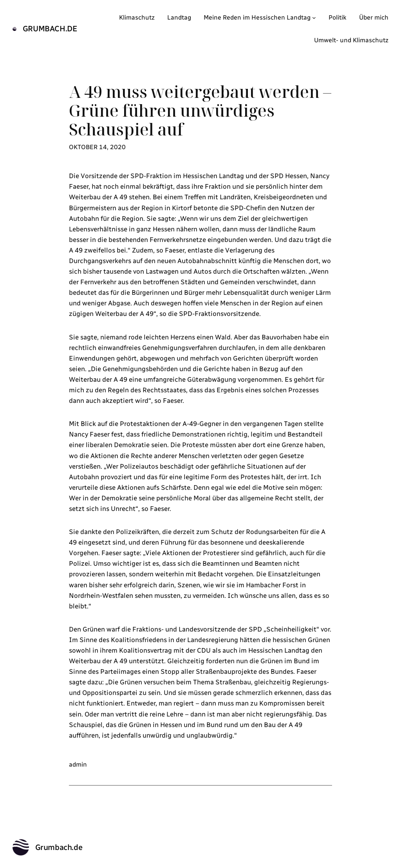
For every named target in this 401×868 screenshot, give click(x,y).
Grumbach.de (50, 29)
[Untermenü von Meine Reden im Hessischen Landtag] (314, 18)
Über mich (374, 17)
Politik (338, 17)
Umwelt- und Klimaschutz (351, 40)
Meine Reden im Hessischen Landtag (257, 17)
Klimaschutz (137, 17)
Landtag (179, 17)
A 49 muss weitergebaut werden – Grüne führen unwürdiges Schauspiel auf (200, 111)
